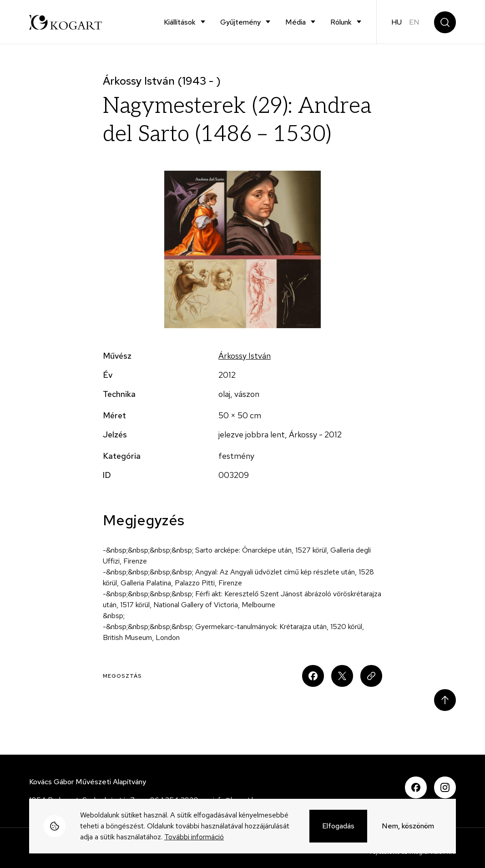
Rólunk (341, 22)
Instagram (445, 787)
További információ (194, 838)
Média (296, 22)
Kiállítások (180, 22)
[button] (243, 249)
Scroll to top (445, 700)
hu (397, 22)
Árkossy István (245, 356)
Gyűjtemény (240, 22)
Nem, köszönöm (408, 827)
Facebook (416, 787)
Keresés (445, 22)
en (414, 22)
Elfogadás (338, 827)
